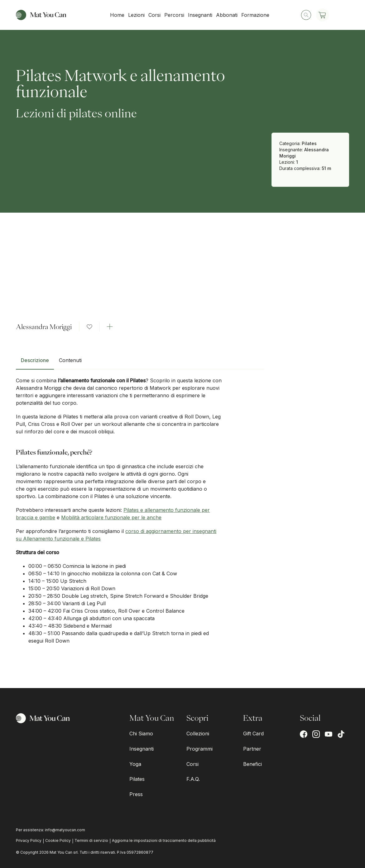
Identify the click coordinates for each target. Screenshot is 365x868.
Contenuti (70, 360)
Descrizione (35, 360)
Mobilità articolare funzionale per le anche (111, 517)
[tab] (35, 363)
